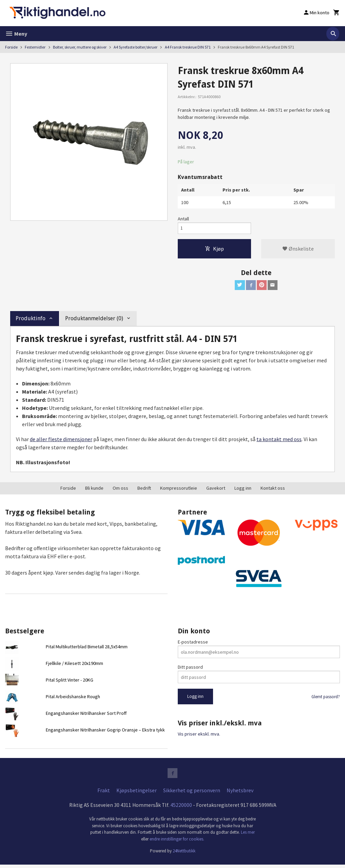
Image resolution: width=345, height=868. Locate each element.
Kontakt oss (273, 490)
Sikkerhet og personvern (192, 794)
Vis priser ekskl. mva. (199, 736)
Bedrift (144, 490)
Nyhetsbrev (240, 794)
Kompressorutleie (179, 490)
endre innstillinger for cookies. (177, 842)
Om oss (120, 490)
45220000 (181, 809)
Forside (11, 47)
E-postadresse (193, 644)
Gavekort (216, 490)
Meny (16, 34)
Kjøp (214, 250)
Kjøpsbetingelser (137, 794)
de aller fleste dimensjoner (61, 441)
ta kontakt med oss (279, 441)
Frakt (104, 794)
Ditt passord (190, 669)
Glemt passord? (326, 699)
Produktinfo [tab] (31, 321)
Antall (183, 219)
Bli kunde (94, 490)
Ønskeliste (298, 250)
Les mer (248, 836)
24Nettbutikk (184, 855)
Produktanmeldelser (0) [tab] (94, 321)
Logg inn (243, 490)
